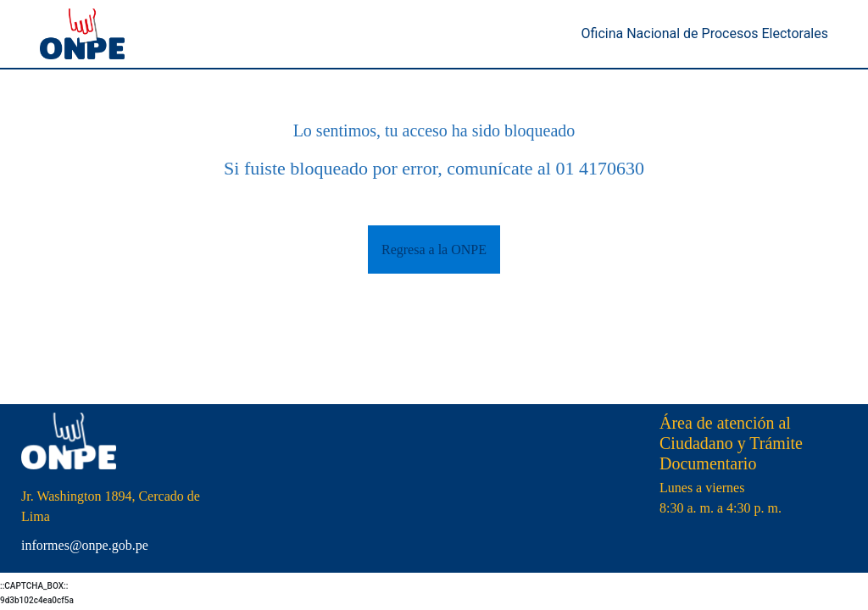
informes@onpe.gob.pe (85, 545)
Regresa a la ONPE (434, 250)
